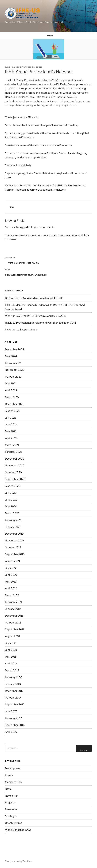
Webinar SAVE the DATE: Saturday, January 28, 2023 (36, 316)
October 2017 (13, 698)
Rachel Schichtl (33, 67)
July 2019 (11, 568)
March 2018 (12, 670)
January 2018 (13, 684)
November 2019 (14, 541)
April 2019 (11, 588)
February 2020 (14, 520)
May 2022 (11, 383)
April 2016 (11, 732)
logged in (25, 227)
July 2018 (11, 643)
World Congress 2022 (18, 830)
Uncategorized (14, 823)
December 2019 (14, 534)
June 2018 (11, 650)
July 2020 (11, 493)
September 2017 (15, 704)
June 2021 (11, 424)
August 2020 (13, 486)
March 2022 (12, 397)
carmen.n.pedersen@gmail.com (48, 190)
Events (9, 775)
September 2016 (15, 725)
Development (13, 768)
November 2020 (15, 466)
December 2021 (14, 404)
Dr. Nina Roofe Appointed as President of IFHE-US (34, 298)
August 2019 (12, 561)
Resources (11, 809)
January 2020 (13, 527)
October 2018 (13, 623)
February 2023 (14, 363)
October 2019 (13, 547)
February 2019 (13, 602)
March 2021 (12, 445)
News (12, 207)
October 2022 (13, 377)
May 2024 (11, 356)
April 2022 (11, 390)
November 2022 (15, 370)
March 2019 (12, 595)
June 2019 (11, 575)
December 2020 (15, 459)
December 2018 (14, 616)
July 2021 (10, 418)
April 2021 (11, 438)
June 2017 (11, 711)
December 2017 (14, 691)
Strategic (10, 816)
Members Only (13, 782)
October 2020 (13, 472)
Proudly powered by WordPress (18, 861)
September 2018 (15, 629)
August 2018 (12, 636)
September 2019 (15, 554)
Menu (48, 35)
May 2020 (11, 506)
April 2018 (11, 664)
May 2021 (11, 431)
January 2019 (13, 609)
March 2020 (12, 513)
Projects (10, 803)
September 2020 (15, 479)
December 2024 (15, 349)
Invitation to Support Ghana (21, 330)
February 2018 (13, 677)
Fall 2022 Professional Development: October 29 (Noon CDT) (40, 323)
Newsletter (11, 796)
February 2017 (13, 718)
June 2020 (11, 500)
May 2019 (11, 582)
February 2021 (13, 452)
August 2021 (12, 411)
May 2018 (11, 657)
